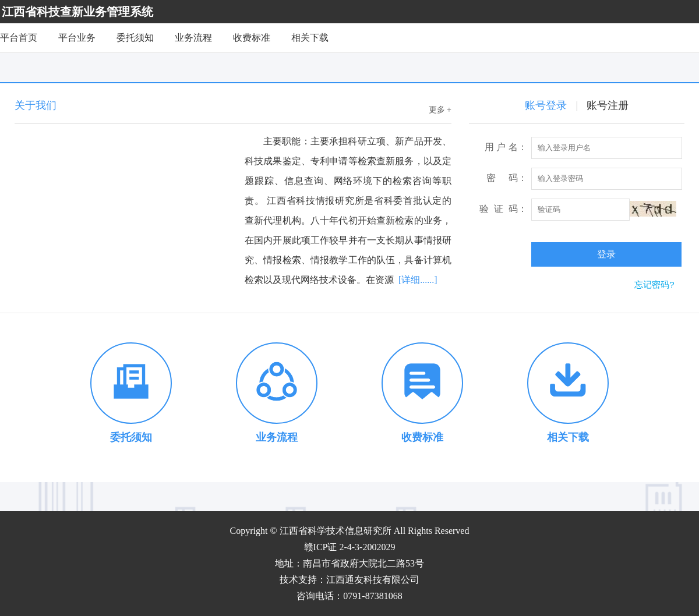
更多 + (440, 110)
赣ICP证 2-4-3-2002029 (350, 547)
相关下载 (310, 38)
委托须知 (135, 38)
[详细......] (418, 280)
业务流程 (193, 38)
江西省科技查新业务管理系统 (77, 12)
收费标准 (252, 38)
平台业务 (77, 38)
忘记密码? (654, 284)
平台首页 (19, 38)
